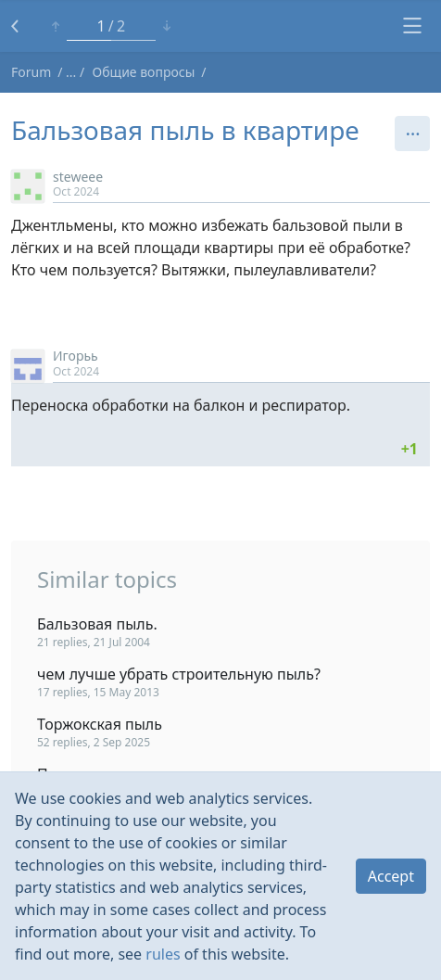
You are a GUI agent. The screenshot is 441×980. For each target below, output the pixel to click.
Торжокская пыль (100, 724)
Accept (391, 876)
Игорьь (76, 356)
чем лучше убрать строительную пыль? (179, 674)
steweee (78, 177)
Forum (31, 72)
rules (163, 954)
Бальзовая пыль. (97, 624)
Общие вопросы (144, 72)
